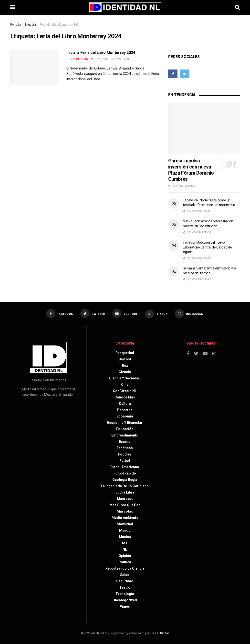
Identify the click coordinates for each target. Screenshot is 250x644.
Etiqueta (30, 25)
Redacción (80, 59)
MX (125, 543)
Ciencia (125, 372)
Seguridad (125, 581)
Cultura (125, 404)
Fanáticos (125, 448)
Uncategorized (125, 600)
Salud (125, 575)
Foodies (125, 454)
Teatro (125, 587)
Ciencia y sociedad (125, 378)
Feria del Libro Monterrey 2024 (60, 25)
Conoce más (125, 397)
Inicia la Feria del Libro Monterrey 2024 (101, 53)
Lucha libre (125, 492)
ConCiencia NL (125, 391)
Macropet (125, 499)
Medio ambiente (125, 518)
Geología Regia (125, 480)
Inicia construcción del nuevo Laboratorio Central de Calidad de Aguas (207, 247)
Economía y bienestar (125, 423)
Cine (125, 385)
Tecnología (125, 594)
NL (125, 549)
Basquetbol (125, 353)
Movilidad (125, 524)
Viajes (125, 606)
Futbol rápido (125, 473)
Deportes (125, 410)
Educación (125, 429)
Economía (125, 416)
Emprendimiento (125, 435)
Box (125, 366)
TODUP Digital (159, 633)
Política (125, 562)
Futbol (125, 461)
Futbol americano (125, 467)
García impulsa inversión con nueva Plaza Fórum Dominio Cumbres (191, 170)
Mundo (125, 530)
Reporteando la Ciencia (125, 568)
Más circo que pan (125, 505)
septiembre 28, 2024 (106, 59)
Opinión (125, 556)
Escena (125, 442)
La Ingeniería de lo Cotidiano (125, 486)
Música (125, 537)
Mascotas (125, 511)
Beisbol (125, 359)
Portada (16, 25)
